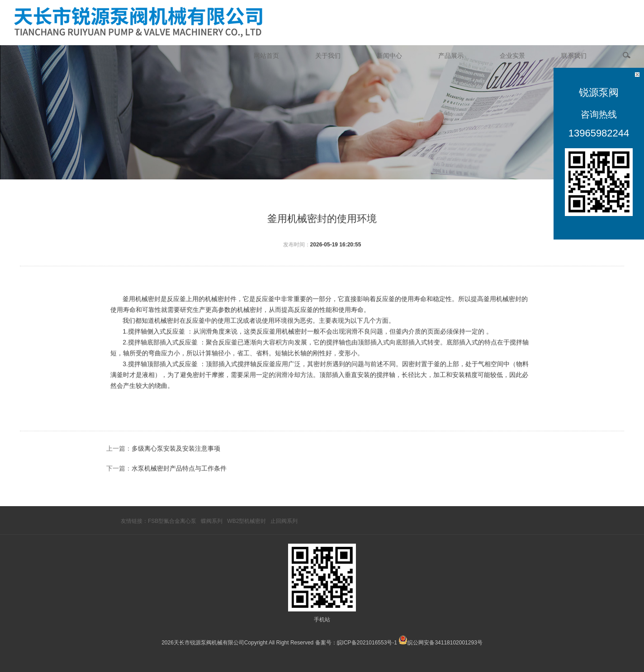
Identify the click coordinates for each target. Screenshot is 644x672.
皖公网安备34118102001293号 (445, 643)
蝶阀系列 (212, 521)
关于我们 (328, 56)
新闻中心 (389, 56)
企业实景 (512, 56)
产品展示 (451, 56)
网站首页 (266, 56)
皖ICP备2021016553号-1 (367, 643)
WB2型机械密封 (246, 521)
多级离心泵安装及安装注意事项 (176, 479)
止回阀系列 (284, 521)
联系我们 (574, 56)
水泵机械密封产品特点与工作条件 (179, 499)
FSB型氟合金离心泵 (172, 521)
